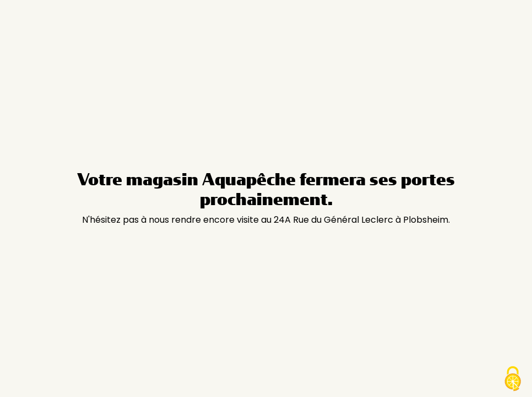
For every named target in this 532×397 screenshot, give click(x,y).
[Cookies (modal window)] (513, 379)
